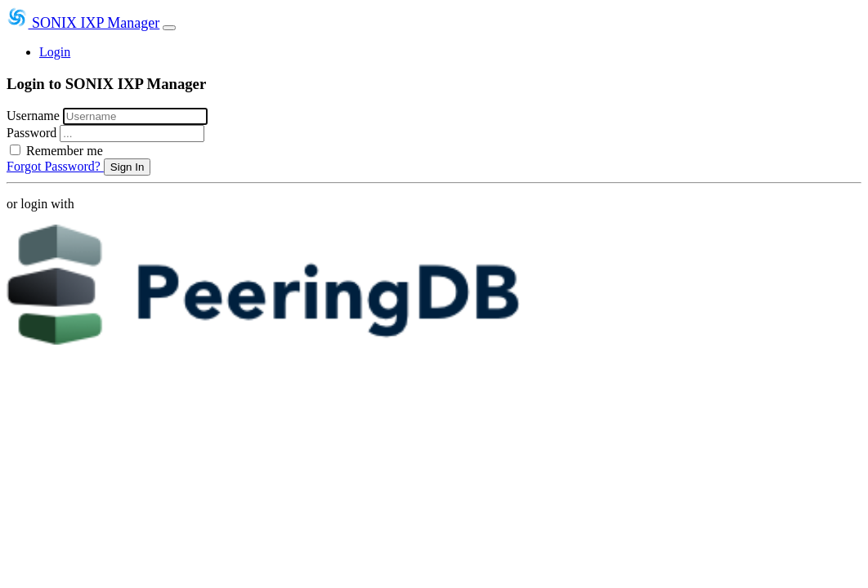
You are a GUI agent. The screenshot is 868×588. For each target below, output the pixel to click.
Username (35, 116)
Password (33, 133)
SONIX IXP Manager (83, 23)
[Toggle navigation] (169, 28)
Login (55, 52)
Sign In (128, 167)
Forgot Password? (55, 166)
